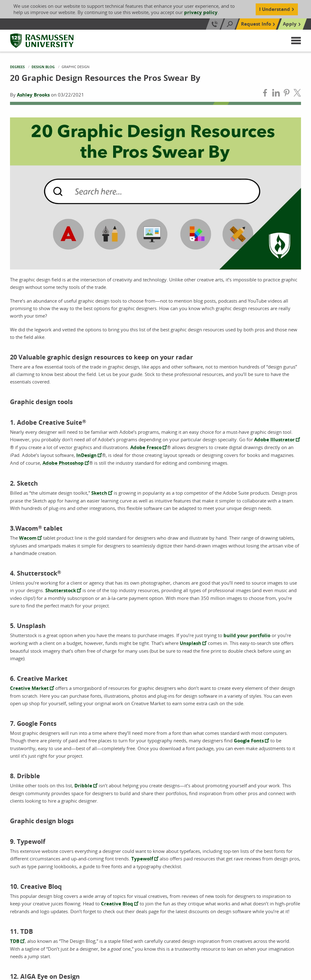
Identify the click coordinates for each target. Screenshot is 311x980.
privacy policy (201, 12)
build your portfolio (247, 635)
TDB (15, 941)
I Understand (275, 9)
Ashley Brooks (33, 95)
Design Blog (43, 67)
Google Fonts (249, 741)
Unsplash (191, 643)
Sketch (99, 493)
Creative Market (29, 688)
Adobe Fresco (146, 447)
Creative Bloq (117, 904)
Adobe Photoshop (63, 463)
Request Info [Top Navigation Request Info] (256, 24)
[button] (296, 41)
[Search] (230, 24)
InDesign (86, 455)
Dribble (83, 786)
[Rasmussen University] (42, 41)
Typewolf (142, 859)
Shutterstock (61, 590)
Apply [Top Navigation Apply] (290, 24)
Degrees (17, 67)
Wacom (28, 538)
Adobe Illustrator (274, 440)
